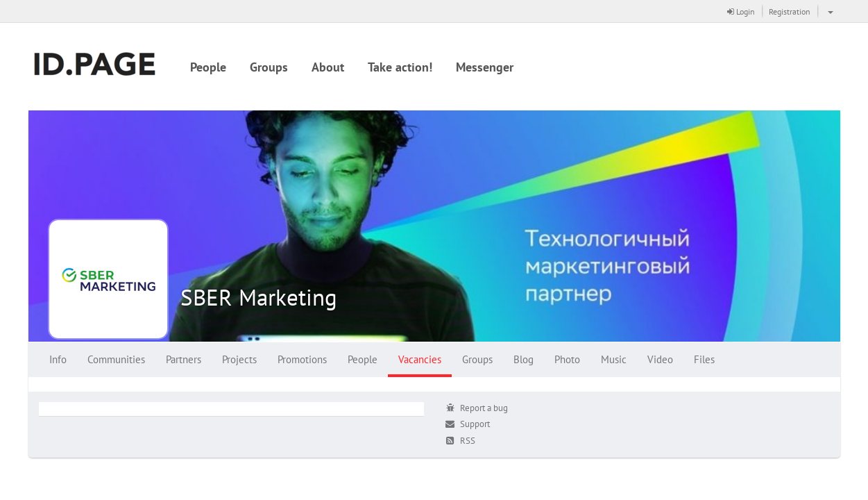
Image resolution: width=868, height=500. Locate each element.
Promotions (302, 359)
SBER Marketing (259, 297)
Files (704, 359)
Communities (116, 359)
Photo (567, 359)
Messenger (485, 67)
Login (741, 11)
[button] (829, 11)
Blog (524, 359)
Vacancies (420, 359)
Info (58, 359)
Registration (790, 11)
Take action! (400, 67)
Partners (184, 359)
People (208, 67)
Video (660, 359)
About (328, 67)
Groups (269, 67)
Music (614, 359)
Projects (239, 359)
